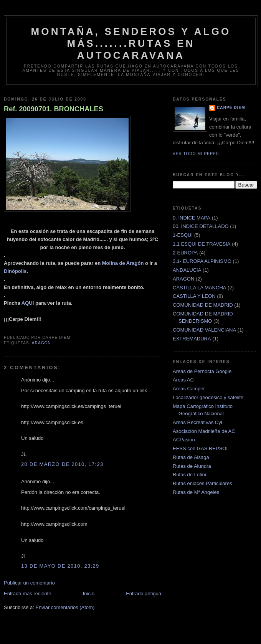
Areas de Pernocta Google (202, 371)
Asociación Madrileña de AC (204, 431)
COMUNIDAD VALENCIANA (204, 330)
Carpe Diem (231, 108)
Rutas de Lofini (189, 475)
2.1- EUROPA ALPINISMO (202, 261)
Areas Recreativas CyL (198, 422)
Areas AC (183, 380)
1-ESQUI (183, 235)
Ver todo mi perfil (196, 154)
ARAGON (41, 343)
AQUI (28, 303)
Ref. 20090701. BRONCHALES (54, 109)
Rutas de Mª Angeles (196, 492)
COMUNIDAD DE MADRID (203, 305)
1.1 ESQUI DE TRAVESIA (202, 244)
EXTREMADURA (192, 339)
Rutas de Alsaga (191, 457)
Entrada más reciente (28, 594)
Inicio (89, 594)
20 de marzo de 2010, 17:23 (62, 464)
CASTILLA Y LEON (194, 296)
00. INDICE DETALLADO (201, 226)
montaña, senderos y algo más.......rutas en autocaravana (131, 43)
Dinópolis (15, 271)
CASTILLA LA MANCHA (199, 288)
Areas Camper (189, 389)
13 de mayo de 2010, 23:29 (60, 566)
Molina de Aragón (123, 263)
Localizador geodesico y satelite (208, 397)
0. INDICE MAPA (192, 218)
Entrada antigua (144, 594)
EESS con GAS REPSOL (201, 448)
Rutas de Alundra (192, 466)
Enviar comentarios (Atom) (65, 607)
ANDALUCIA (187, 270)
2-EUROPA (185, 253)
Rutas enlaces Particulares (202, 483)
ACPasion (184, 440)
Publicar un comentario (29, 583)
